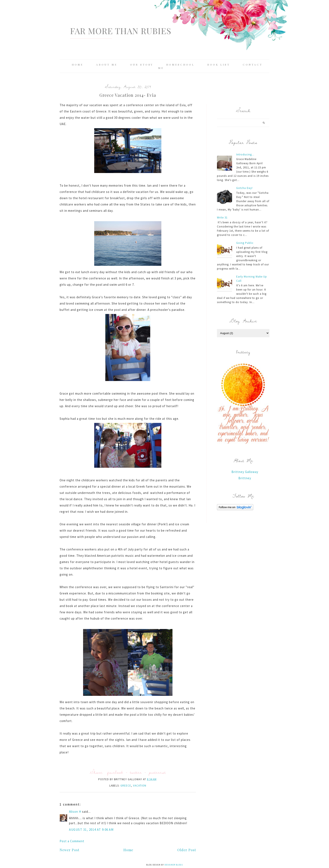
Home (78, 65)
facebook (115, 772)
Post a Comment (72, 841)
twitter (136, 772)
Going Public (245, 243)
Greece (126, 786)
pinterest (157, 772)
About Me (107, 65)
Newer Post (69, 850)
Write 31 (222, 218)
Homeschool (180, 65)
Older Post (187, 850)
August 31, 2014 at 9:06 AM (91, 830)
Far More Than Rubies (121, 31)
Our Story (142, 65)
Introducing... (245, 154)
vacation (140, 786)
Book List (219, 65)
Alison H (75, 812)
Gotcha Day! (244, 188)
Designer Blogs (174, 865)
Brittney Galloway (245, 472)
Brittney (245, 478)
